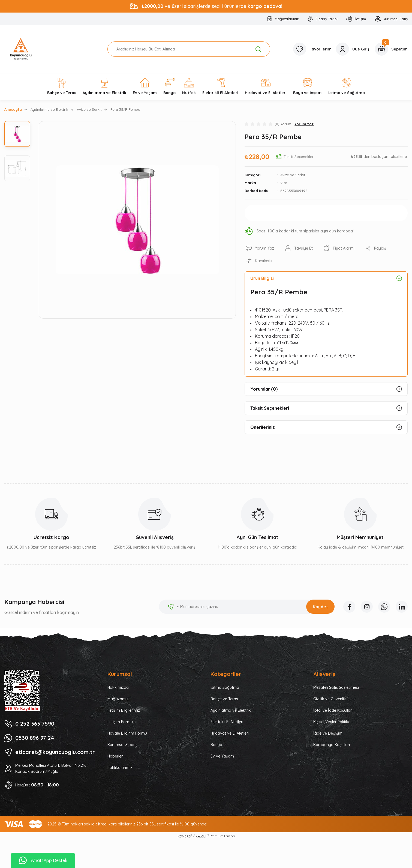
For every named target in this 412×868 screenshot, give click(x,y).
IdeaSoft (202, 836)
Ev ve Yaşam (222, 756)
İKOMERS (184, 836)
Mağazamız (118, 699)
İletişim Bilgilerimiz (124, 710)
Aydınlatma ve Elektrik (231, 710)
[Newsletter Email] (247, 607)
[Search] (189, 49)
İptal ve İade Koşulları (333, 710)
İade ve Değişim (328, 733)
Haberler (115, 756)
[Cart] (391, 49)
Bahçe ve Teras (224, 699)
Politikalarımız (120, 768)
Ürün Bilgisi (262, 278)
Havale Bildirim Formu (127, 733)
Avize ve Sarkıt (293, 175)
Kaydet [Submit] (320, 607)
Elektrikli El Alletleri (227, 722)
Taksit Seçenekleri (270, 408)
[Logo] (21, 49)
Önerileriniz (263, 427)
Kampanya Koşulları (332, 745)
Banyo (216, 745)
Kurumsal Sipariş (122, 745)
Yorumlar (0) (264, 389)
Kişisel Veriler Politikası (333, 722)
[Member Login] (353, 49)
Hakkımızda (118, 687)
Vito (284, 183)
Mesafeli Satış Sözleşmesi (336, 687)
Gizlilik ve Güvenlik (330, 699)
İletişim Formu (120, 722)
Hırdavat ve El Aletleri (230, 733)
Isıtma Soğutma (225, 687)
